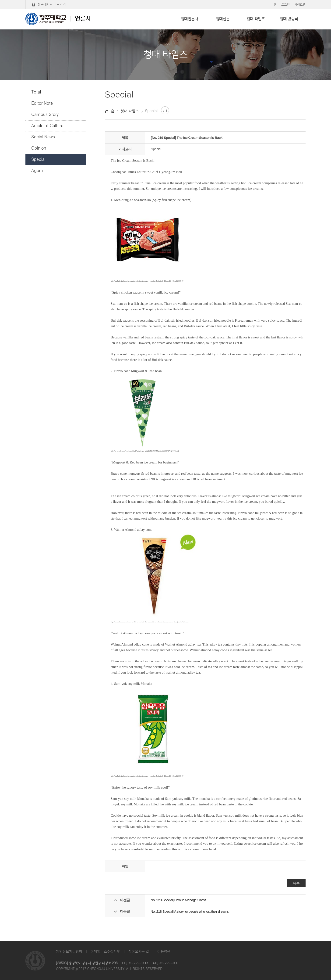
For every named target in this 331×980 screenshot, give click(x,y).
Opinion (39, 148)
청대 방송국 (289, 19)
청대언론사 (189, 19)
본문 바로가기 (165, 0)
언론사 (58, 19)
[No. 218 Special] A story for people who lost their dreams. (190, 911)
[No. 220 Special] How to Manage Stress (178, 900)
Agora (37, 171)
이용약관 (164, 952)
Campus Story (45, 115)
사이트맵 (300, 5)
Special (38, 160)
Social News (43, 137)
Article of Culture (47, 126)
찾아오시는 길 (139, 952)
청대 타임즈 (256, 19)
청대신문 (223, 19)
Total (36, 92)
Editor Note (42, 104)
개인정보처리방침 (69, 952)
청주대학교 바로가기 (52, 4)
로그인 (285, 5)
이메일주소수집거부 (105, 952)
